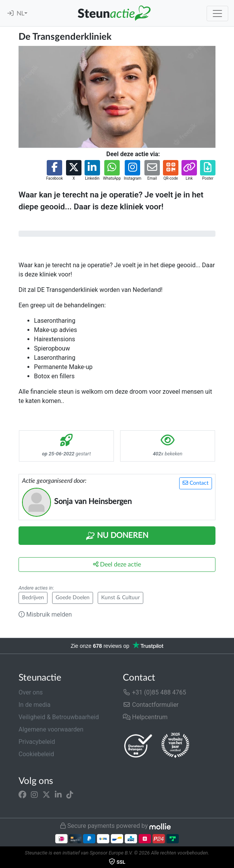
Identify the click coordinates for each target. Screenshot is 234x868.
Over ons (31, 692)
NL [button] (20, 13)
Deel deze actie (117, 564)
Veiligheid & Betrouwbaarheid (59, 717)
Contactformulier (151, 705)
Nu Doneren (117, 536)
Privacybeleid (37, 742)
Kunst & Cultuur (120, 598)
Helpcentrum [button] (145, 717)
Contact (196, 483)
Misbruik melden (45, 614)
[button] (54, 171)
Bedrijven (33, 598)
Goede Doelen (73, 598)
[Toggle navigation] (217, 13)
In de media (35, 705)
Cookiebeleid (36, 754)
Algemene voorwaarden (51, 729)
